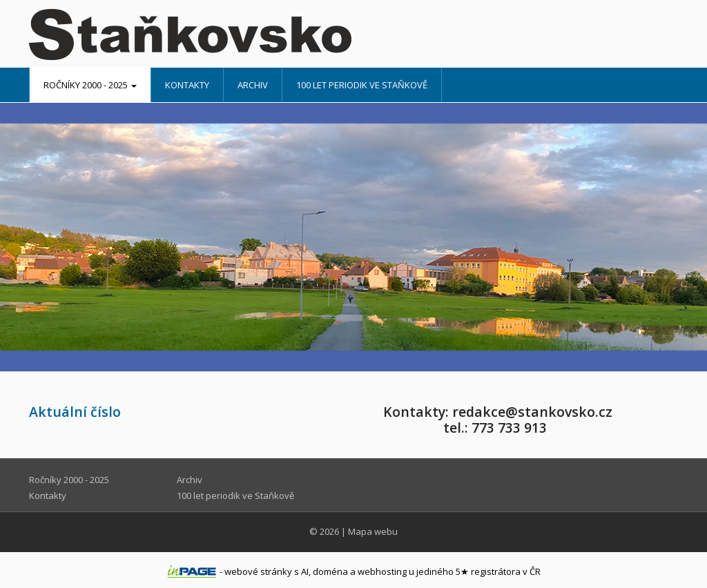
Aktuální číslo (75, 412)
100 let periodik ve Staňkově (362, 85)
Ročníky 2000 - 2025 (90, 85)
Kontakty (187, 85)
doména (330, 571)
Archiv (253, 85)
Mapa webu (373, 531)
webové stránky (258, 571)
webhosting (382, 571)
